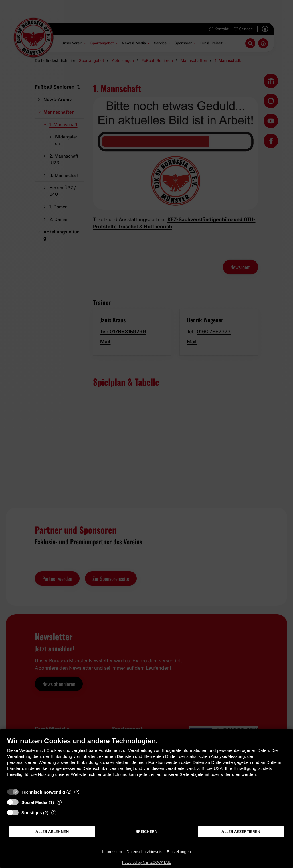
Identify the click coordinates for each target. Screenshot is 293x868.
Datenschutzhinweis (144, 852)
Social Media (34, 802)
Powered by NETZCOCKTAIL (146, 862)
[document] (146, 761)
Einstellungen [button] (179, 852)
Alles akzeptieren (241, 831)
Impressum (112, 852)
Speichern (146, 831)
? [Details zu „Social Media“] (59, 802)
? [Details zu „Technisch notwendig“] (77, 792)
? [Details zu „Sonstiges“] (54, 812)
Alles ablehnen (52, 831)
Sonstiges (32, 813)
